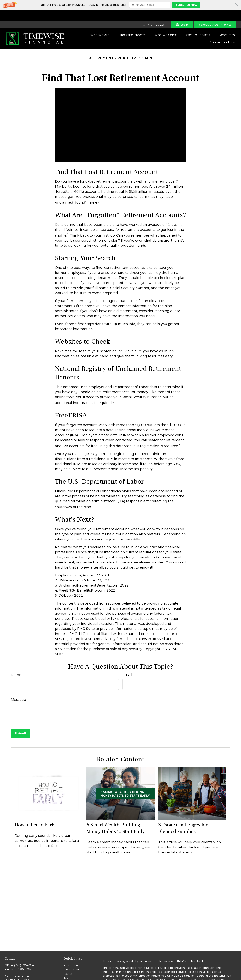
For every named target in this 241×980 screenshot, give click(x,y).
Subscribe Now (186, 5)
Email (127, 664)
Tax (66, 967)
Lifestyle (69, 976)
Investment (71, 958)
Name (16, 664)
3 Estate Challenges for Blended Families (183, 817)
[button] (120, 5)
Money (68, 971)
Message (18, 688)
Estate (68, 963)
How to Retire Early (35, 814)
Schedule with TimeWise (215, 13)
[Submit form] (20, 722)
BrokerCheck (195, 950)
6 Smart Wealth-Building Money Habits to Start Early (116, 817)
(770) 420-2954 (154, 13)
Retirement (71, 954)
